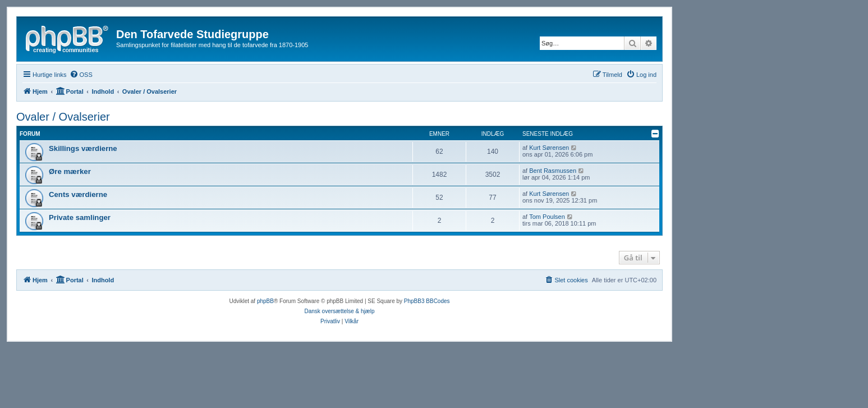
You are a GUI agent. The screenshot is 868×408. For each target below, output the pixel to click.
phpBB (265, 301)
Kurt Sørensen (549, 148)
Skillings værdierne (83, 148)
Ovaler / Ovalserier (63, 117)
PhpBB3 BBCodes (427, 301)
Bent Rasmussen (553, 171)
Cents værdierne (78, 194)
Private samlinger (80, 217)
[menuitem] (81, 75)
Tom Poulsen (547, 217)
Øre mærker (70, 171)
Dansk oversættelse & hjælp (339, 311)
